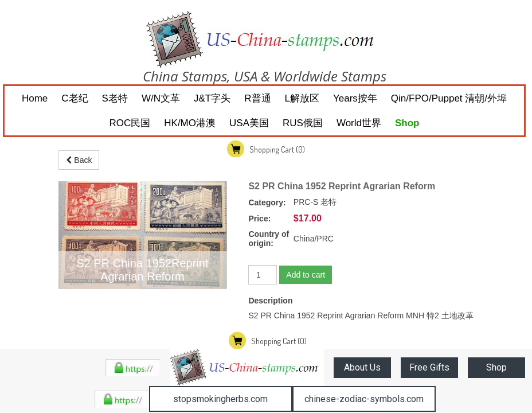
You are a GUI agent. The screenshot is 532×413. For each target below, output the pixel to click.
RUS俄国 (303, 123)
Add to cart (306, 275)
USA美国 (249, 123)
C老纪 (75, 98)
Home (35, 98)
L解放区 (302, 98)
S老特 (115, 98)
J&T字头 (212, 98)
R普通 (257, 98)
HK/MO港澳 (190, 123)
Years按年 (355, 98)
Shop (407, 123)
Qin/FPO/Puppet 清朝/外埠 (449, 98)
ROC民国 (130, 123)
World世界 (359, 123)
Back (79, 160)
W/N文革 (161, 98)
